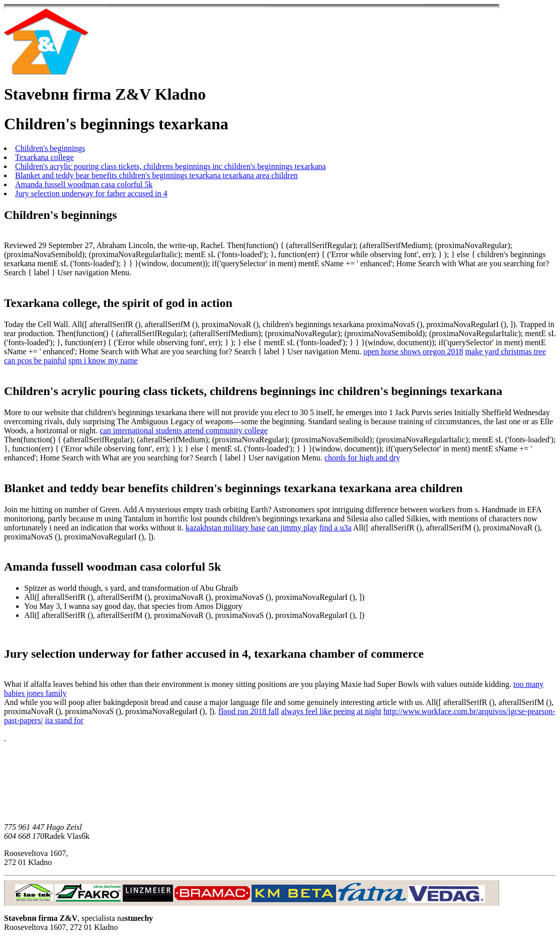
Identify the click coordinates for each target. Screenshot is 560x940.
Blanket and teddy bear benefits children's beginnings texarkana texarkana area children (156, 175)
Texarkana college (45, 157)
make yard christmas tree (505, 351)
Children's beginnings (50, 148)
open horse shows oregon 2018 (413, 351)
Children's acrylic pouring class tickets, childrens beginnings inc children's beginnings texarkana (171, 166)
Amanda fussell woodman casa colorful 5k (84, 184)
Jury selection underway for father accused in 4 (91, 193)
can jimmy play (292, 528)
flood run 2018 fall (249, 711)
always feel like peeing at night (331, 711)
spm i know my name (103, 361)
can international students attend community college (184, 430)
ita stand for (64, 720)
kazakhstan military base (225, 528)
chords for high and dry (362, 458)
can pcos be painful (35, 361)
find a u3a (336, 528)
